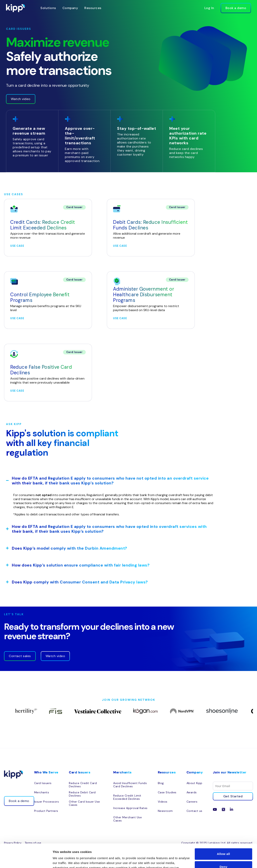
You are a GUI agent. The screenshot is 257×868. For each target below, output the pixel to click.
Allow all (223, 830)
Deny (224, 843)
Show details (62, 860)
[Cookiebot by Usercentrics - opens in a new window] (26, 860)
